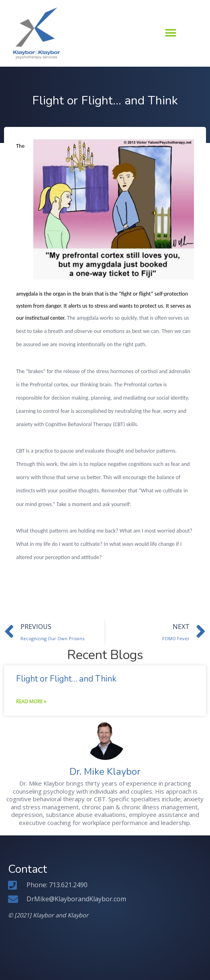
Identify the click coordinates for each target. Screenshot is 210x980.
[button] (171, 33)
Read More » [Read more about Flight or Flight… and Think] (31, 701)
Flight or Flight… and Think (66, 679)
